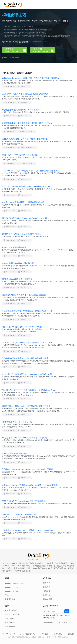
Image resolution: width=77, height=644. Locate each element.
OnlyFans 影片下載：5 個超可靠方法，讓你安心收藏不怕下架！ (30, 171)
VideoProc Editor (11, 591)
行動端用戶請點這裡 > (11, 58)
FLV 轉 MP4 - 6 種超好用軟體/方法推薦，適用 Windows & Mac (29, 390)
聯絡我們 (47, 587)
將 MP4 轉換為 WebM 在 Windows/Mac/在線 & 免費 (25, 218)
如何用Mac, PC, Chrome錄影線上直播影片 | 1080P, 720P (27, 343)
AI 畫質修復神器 (11, 610)
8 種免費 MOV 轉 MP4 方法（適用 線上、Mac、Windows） (28, 530)
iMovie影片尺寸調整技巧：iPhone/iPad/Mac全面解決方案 (27, 374)
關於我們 (47, 583)
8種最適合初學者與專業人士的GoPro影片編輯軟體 (24, 295)
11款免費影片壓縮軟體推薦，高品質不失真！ (22, 110)
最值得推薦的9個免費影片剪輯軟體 (17, 279)
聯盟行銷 (47, 595)
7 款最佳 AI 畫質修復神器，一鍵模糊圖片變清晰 (23, 202)
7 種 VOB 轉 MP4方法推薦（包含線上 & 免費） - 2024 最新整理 (30, 485)
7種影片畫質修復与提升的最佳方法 (17, 422)
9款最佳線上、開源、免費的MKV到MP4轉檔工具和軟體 (26, 406)
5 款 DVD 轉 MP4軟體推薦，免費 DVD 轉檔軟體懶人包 (26, 186)
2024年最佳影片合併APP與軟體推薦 (18, 263)
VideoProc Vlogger (12, 587)
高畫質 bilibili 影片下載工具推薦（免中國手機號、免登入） (27, 123)
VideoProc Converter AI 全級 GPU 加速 (19, 514)
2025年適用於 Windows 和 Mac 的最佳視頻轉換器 (24, 501)
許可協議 (45, 634)
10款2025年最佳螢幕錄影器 (14, 247)
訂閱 (67, 611)
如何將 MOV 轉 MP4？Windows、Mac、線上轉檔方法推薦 (28, 469)
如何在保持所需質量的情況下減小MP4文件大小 (23, 234)
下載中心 (8, 595)
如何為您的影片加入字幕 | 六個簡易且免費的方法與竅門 (26, 358)
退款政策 (71, 634)
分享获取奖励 (10, 599)
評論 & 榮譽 (48, 599)
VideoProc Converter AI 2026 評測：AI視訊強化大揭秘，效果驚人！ (31, 78)
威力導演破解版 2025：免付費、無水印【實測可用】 (25, 139)
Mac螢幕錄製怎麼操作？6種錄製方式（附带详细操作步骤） (28, 311)
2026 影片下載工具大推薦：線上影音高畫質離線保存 (25, 94)
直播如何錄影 (10, 622)
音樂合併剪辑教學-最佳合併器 (15, 454)
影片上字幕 (9, 618)
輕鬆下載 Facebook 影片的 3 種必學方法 (20, 155)
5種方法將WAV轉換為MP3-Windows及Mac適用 (23, 327)
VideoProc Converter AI (41, 42)
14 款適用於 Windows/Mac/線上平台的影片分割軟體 (25, 438)
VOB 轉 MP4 (10, 626)
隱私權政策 (58, 634)
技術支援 (47, 591)
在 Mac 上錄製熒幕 (12, 614)
